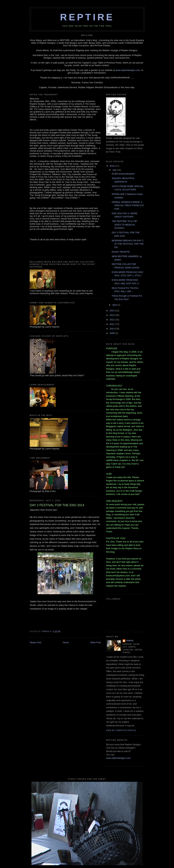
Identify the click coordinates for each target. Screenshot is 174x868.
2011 (112, 324)
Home (66, 642)
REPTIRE (87, 17)
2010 (112, 329)
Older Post (96, 642)
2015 (112, 166)
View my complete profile (121, 730)
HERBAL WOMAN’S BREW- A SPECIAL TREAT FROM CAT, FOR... (128, 205)
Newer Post (36, 642)
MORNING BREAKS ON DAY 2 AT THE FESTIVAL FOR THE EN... (128, 244)
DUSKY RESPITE (121, 252)
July (115, 170)
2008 (112, 333)
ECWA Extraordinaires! (123, 174)
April (115, 305)
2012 (112, 320)
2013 (112, 315)
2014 (112, 311)
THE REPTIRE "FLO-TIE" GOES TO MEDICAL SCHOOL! (125, 225)
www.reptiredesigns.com (128, 70)
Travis (130, 641)
